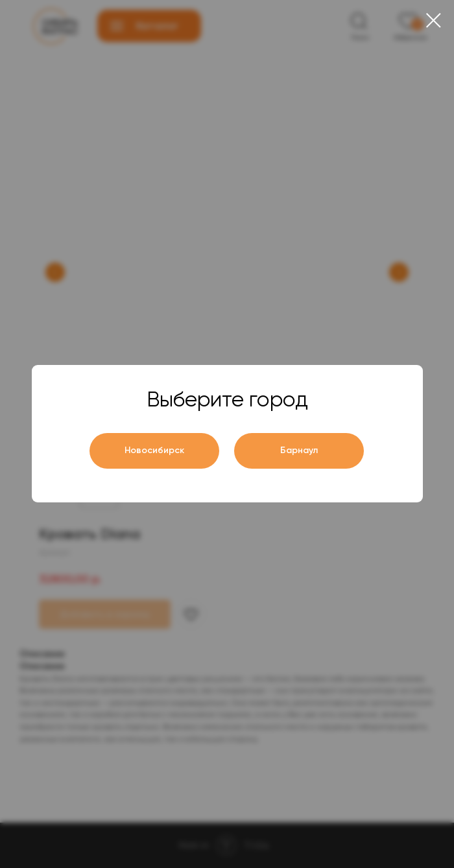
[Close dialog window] (434, 20)
